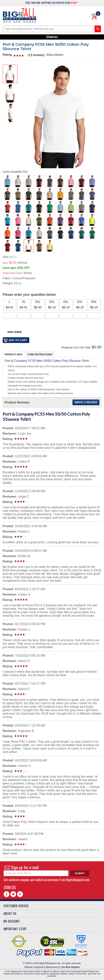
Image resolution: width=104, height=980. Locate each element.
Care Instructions (40, 355)
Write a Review (55, 54)
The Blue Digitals (70, 967)
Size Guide (15, 332)
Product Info (14, 355)
